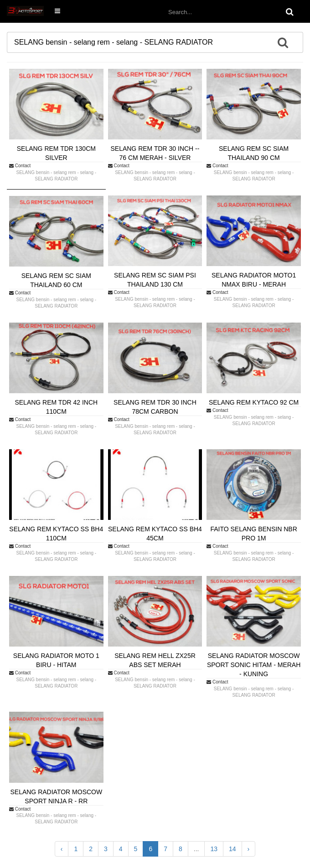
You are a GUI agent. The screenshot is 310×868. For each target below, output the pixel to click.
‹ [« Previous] (62, 849)
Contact (20, 166)
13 (214, 849)
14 (232, 849)
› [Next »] (249, 849)
